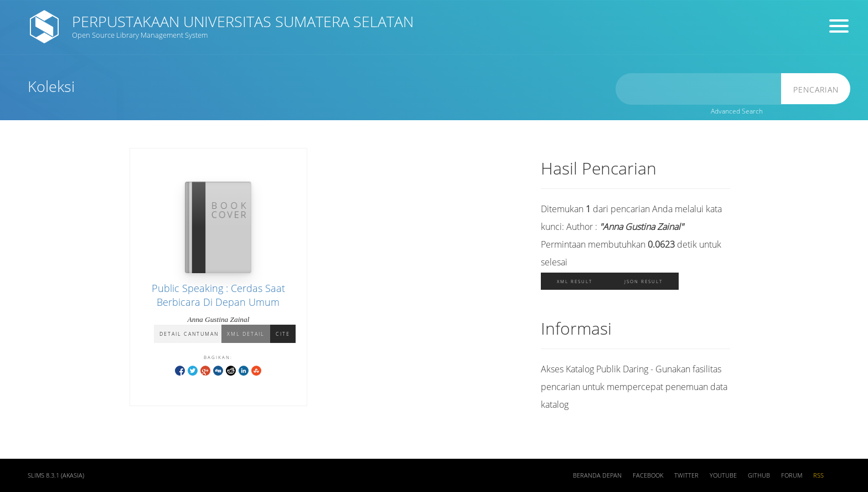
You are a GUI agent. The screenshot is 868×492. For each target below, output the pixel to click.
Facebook (648, 475)
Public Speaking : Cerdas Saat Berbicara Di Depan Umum (218, 295)
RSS (818, 475)
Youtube (723, 475)
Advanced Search (737, 111)
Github (759, 475)
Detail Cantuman (189, 334)
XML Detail (246, 334)
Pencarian (816, 89)
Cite (283, 334)
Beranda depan (597, 475)
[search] (699, 89)
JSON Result (644, 281)
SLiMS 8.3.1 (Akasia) (56, 475)
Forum (792, 475)
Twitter (686, 475)
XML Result (575, 281)
